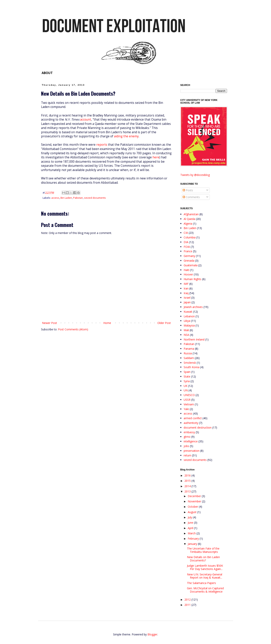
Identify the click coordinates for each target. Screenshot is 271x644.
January (193, 544)
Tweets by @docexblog (195, 175)
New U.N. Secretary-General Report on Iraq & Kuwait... (205, 576)
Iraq (186, 293)
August (193, 512)
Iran (186, 288)
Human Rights (193, 279)
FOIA (187, 247)
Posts (188, 190)
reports (102, 145)
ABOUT (47, 73)
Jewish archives (193, 307)
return (187, 455)
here (156, 157)
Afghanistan (191, 214)
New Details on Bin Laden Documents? (203, 559)
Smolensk (190, 363)
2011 (188, 605)
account (86, 120)
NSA (186, 335)
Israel (187, 298)
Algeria (188, 224)
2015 (188, 481)
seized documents (95, 198)
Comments (191, 197)
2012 (188, 599)
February (194, 539)
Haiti (186, 270)
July (190, 517)
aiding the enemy (126, 136)
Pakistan (78, 198)
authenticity (191, 423)
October (193, 507)
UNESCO (189, 395)
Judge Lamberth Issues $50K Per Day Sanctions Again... (205, 567)
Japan (187, 302)
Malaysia (189, 325)
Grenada (189, 261)
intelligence (191, 441)
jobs (186, 446)
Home (107, 323)
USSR (187, 400)
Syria (187, 381)
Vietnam (189, 404)
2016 (188, 475)
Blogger (152, 634)
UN (186, 390)
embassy (189, 432)
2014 (188, 486)
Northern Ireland (194, 339)
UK (185, 386)
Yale (186, 409)
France (188, 251)
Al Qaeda (189, 219)
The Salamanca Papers (201, 583)
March (192, 533)
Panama (189, 349)
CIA (186, 233)
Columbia (190, 237)
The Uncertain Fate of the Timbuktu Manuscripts (203, 550)
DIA (186, 242)
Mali (186, 330)
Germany (189, 256)
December (195, 496)
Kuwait (188, 312)
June (191, 523)
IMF (186, 284)
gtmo (187, 437)
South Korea (192, 367)
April (191, 528)
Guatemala (191, 265)
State (187, 376)
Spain (187, 372)
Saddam (189, 358)
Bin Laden (66, 198)
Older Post (164, 323)
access (55, 198)
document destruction (198, 427)
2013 (188, 491)
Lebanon (189, 316)
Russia (188, 353)
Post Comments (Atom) (73, 329)
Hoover (188, 274)
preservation (192, 451)
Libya (187, 321)
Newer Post (50, 323)
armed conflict (193, 418)
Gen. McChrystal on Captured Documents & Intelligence (205, 590)
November (195, 501)
